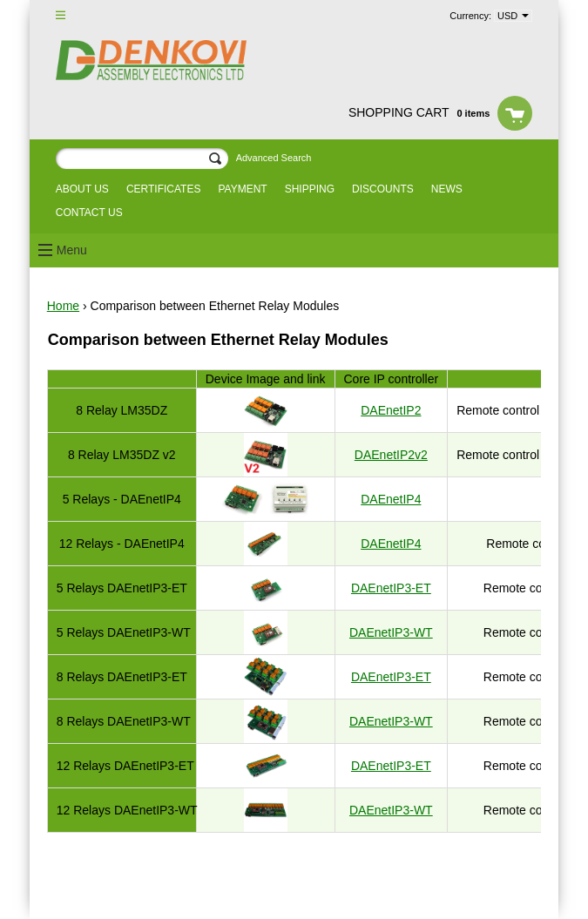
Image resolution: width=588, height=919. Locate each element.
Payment (242, 189)
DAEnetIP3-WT (391, 632)
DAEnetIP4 (391, 499)
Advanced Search (274, 158)
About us (82, 189)
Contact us (89, 213)
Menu (72, 250)
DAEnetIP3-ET (391, 588)
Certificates (164, 189)
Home (63, 306)
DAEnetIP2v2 (391, 455)
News (447, 189)
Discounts (383, 189)
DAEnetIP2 (391, 410)
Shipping (310, 189)
